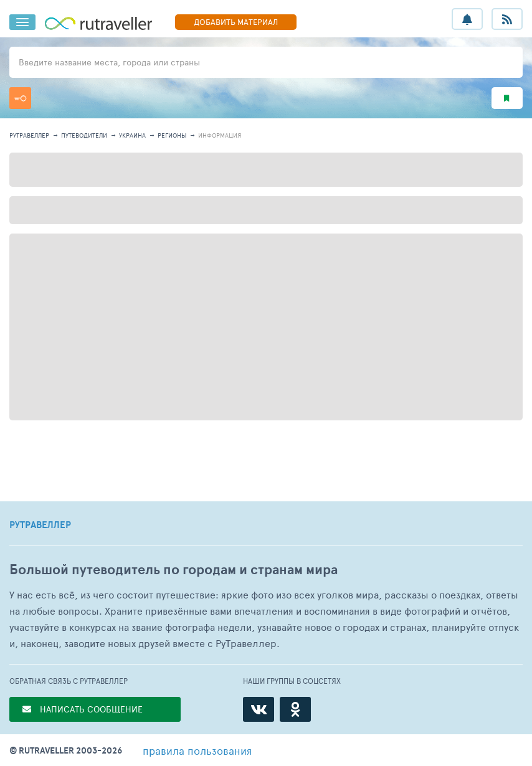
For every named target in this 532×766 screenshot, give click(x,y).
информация (220, 135)
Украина (132, 135)
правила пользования (197, 750)
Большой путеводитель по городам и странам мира (173, 570)
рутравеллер (29, 135)
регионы (172, 135)
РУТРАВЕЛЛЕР (40, 525)
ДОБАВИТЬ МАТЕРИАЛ (236, 22)
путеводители (84, 135)
